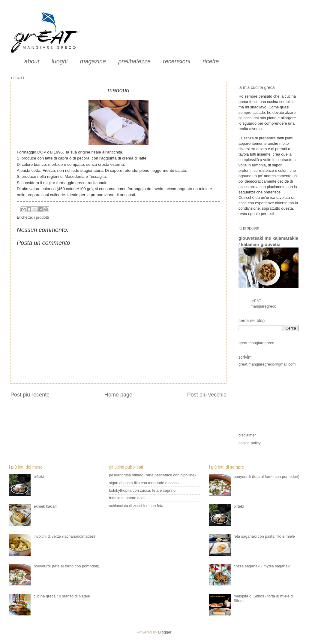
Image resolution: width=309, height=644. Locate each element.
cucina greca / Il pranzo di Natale (62, 596)
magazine (93, 61)
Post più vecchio (207, 395)
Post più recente (30, 395)
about (32, 61)
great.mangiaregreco (256, 343)
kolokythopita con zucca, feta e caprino (142, 490)
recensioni (177, 61)
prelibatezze (134, 61)
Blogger (165, 632)
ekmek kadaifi (45, 506)
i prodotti (41, 217)
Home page (118, 395)
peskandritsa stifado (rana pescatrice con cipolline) (152, 475)
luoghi (60, 61)
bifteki (39, 477)
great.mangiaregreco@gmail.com (267, 364)
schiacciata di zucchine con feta (136, 506)
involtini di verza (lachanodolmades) (64, 536)
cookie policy (250, 443)
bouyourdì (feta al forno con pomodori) (66, 566)
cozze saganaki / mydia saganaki (262, 566)
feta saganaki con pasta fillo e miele (264, 536)
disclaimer (247, 435)
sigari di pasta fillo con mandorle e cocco (144, 483)
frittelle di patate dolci (127, 498)
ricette (211, 61)
